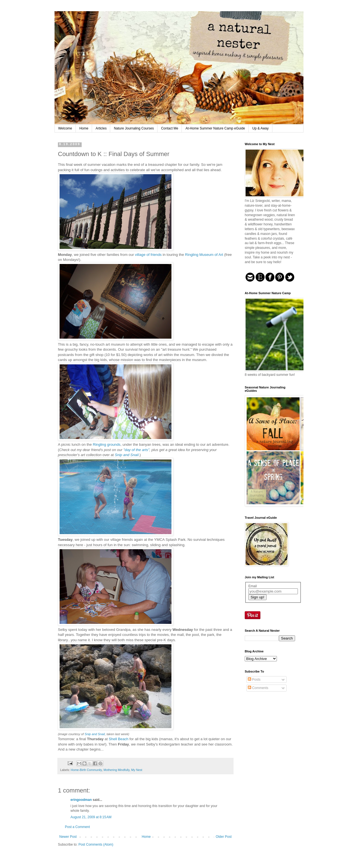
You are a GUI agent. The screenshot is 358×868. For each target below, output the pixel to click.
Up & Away (260, 128)
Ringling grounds (107, 444)
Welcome (65, 128)
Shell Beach (119, 739)
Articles (101, 128)
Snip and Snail (95, 734)
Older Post (224, 837)
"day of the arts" (136, 450)
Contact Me (170, 128)
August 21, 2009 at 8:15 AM (91, 817)
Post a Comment (77, 827)
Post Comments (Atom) (96, 845)
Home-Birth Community (86, 770)
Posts (254, 680)
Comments (258, 688)
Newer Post (68, 837)
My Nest (137, 770)
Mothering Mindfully (116, 770)
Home (84, 128)
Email (253, 586)
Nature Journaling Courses (134, 128)
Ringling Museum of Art (204, 255)
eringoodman (81, 800)
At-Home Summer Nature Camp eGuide (215, 128)
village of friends (148, 255)
